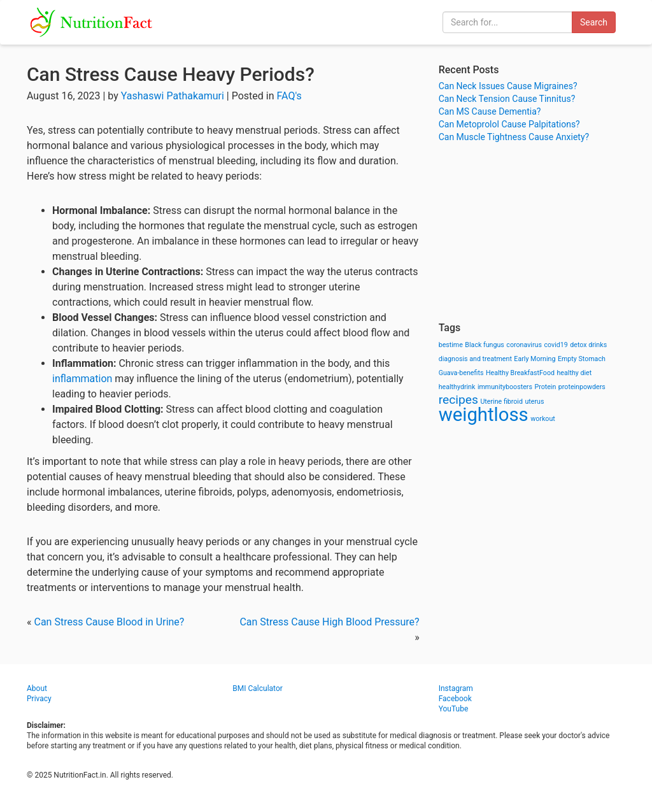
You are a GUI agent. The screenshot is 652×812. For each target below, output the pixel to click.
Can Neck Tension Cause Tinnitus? (507, 99)
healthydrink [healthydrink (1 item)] (457, 387)
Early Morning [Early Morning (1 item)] (535, 359)
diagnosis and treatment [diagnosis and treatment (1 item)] (475, 359)
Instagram (456, 688)
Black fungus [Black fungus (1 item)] (484, 345)
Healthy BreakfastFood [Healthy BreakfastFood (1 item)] (520, 373)
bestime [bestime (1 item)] (451, 345)
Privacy (39, 699)
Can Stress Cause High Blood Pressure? (329, 622)
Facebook (455, 699)
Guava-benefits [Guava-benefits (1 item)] (461, 373)
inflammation (82, 379)
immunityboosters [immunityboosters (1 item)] (505, 387)
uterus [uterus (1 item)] (534, 402)
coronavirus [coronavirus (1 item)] (524, 345)
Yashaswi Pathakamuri (173, 96)
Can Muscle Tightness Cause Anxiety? (514, 137)
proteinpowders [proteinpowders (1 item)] (582, 387)
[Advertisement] (532, 232)
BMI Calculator (258, 688)
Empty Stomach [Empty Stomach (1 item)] (582, 359)
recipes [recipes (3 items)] (458, 400)
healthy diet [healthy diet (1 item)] (575, 373)
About (37, 688)
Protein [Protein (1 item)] (545, 387)
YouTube (454, 709)
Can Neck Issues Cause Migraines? (508, 86)
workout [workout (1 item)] (543, 419)
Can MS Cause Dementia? (490, 111)
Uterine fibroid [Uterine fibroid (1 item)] (501, 402)
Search (594, 22)
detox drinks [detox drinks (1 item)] (588, 345)
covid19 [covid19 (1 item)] (556, 345)
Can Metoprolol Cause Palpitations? (509, 124)
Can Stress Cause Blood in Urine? (109, 622)
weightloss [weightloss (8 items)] (484, 415)
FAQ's (289, 96)
